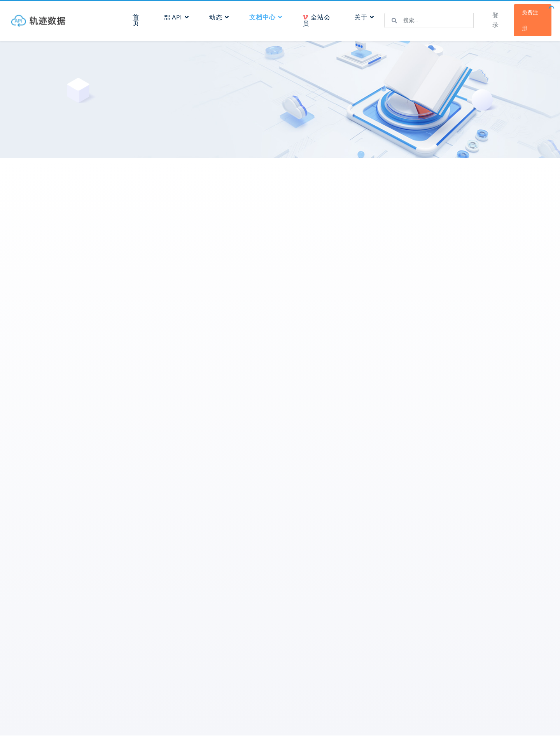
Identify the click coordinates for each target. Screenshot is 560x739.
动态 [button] (221, 15)
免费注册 (524, 18)
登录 (490, 18)
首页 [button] (141, 18)
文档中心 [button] (268, 15)
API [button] (179, 15)
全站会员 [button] (316, 18)
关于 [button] (362, 15)
